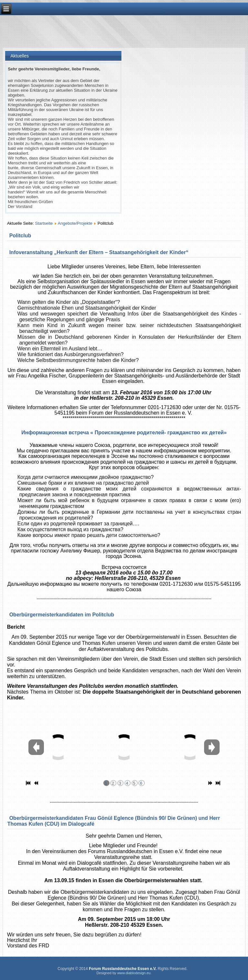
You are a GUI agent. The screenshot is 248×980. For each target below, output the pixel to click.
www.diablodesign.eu (134, 973)
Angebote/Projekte (75, 223)
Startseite (44, 223)
